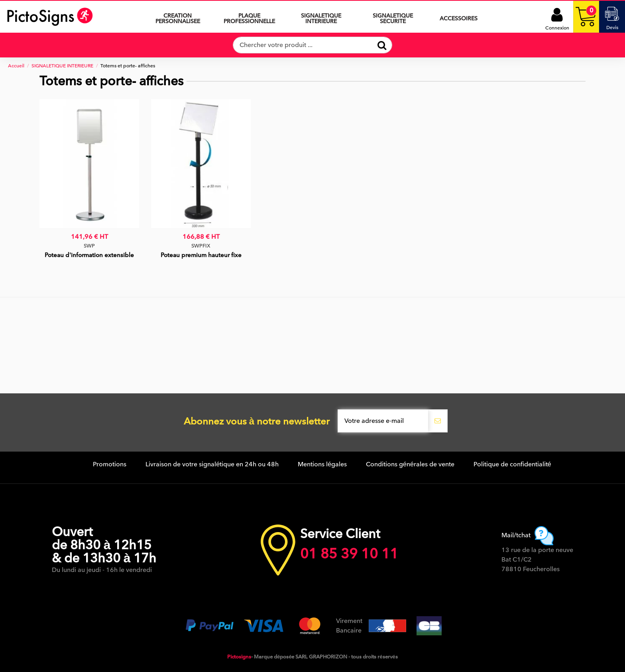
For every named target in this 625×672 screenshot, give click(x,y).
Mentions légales (322, 464)
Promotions (110, 464)
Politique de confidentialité (512, 464)
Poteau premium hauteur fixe (201, 255)
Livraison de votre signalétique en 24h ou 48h (212, 464)
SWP (89, 246)
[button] (321, 17)
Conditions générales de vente (410, 464)
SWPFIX (201, 246)
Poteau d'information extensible (89, 255)
